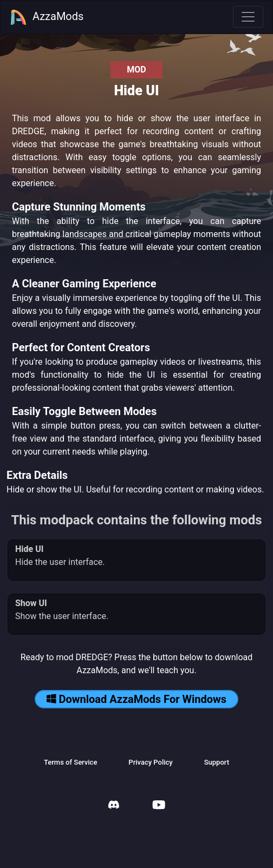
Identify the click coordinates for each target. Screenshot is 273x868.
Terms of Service (70, 762)
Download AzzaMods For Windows (136, 699)
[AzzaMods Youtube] (159, 806)
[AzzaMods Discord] (114, 806)
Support (217, 762)
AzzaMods (47, 17)
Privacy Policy (150, 762)
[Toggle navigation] (248, 17)
